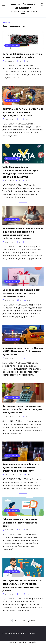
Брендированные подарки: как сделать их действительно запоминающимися (21, 293)
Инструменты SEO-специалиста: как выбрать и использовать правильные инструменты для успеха (22, 585)
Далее (32, 621)
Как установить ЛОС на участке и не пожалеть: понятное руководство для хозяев (23, 112)
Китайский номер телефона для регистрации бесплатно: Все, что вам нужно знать (23, 409)
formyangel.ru (30, 642)
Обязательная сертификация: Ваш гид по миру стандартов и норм (21, 523)
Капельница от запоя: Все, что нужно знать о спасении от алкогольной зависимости (21, 467)
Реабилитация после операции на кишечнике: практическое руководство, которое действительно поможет (23, 233)
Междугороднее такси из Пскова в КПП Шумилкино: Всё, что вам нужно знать (23, 351)
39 (24, 621)
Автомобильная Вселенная (23, 6)
